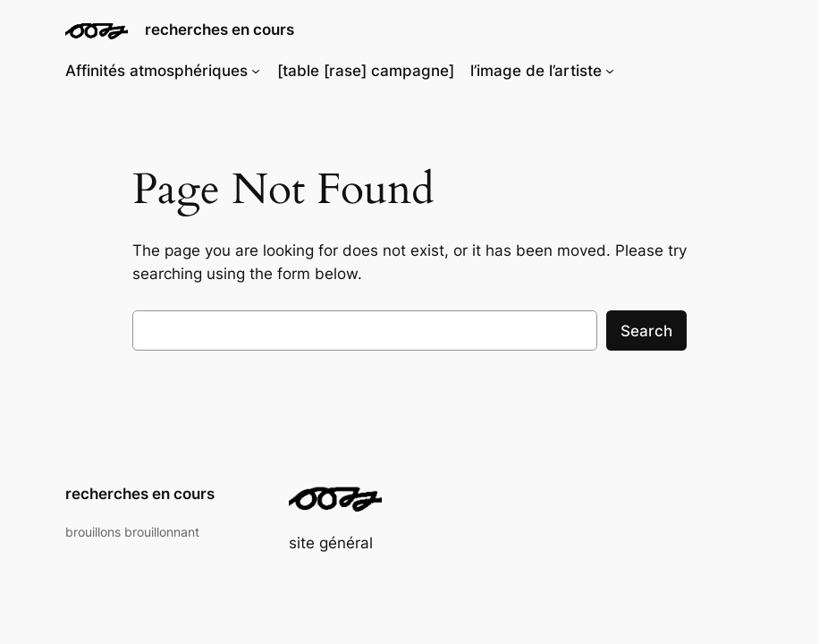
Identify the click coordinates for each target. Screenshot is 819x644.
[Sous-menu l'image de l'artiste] (610, 71)
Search (646, 331)
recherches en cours (220, 29)
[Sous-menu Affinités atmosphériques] (256, 71)
